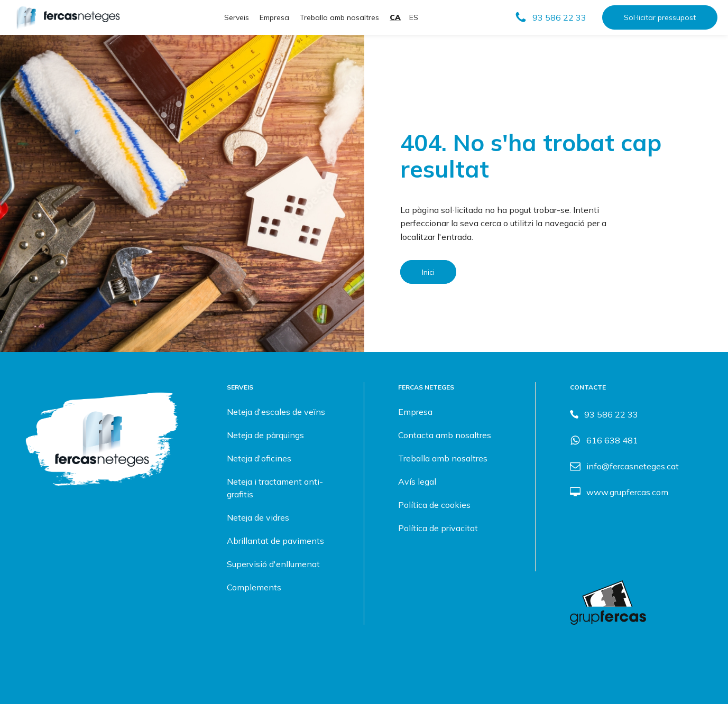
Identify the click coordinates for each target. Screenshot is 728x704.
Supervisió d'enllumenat (273, 564)
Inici (428, 272)
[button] (550, 17)
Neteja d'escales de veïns (276, 412)
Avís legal (417, 481)
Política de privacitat (438, 528)
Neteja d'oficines (259, 458)
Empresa (274, 17)
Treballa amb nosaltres (339, 17)
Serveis (237, 17)
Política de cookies (434, 505)
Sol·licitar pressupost (660, 17)
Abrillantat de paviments (275, 541)
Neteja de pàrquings (265, 435)
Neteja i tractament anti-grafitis (275, 488)
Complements (254, 587)
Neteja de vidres (258, 517)
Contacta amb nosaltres (445, 435)
